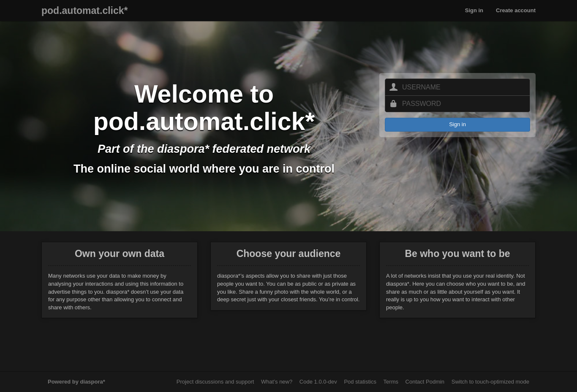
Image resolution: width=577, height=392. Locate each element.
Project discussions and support (215, 382)
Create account (516, 10)
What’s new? (277, 382)
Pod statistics (360, 382)
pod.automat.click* (84, 11)
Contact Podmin (425, 382)
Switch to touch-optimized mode (490, 382)
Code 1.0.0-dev (318, 382)
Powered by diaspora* (76, 382)
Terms (391, 382)
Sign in (474, 10)
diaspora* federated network (234, 149)
